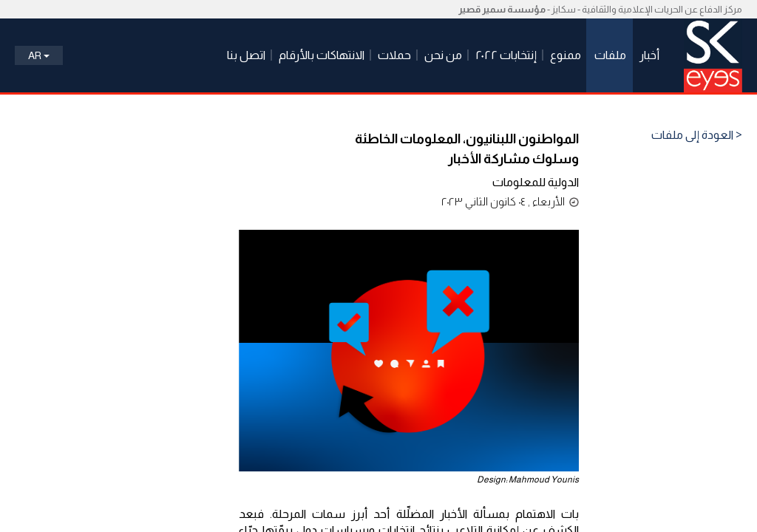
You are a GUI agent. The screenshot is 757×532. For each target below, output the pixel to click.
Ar (39, 55)
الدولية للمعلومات (536, 182)
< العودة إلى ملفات (697, 135)
